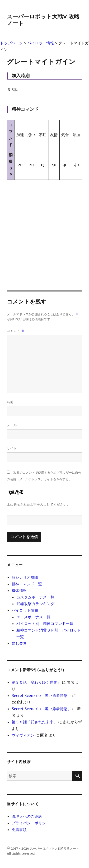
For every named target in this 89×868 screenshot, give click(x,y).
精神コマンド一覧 (27, 584)
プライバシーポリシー (31, 823)
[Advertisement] (44, 231)
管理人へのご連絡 (27, 816)
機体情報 (19, 590)
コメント (16, 331)
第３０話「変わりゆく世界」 (36, 682)
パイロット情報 (25, 610)
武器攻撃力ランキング (35, 604)
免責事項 (19, 830)
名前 (10, 402)
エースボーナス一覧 (33, 617)
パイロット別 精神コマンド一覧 (45, 624)
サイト (12, 448)
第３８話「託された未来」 (34, 722)
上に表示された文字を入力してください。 (38, 504)
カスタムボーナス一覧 (35, 597)
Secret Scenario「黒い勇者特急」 (41, 695)
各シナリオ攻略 (25, 577)
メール (12, 425)
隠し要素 (19, 643)
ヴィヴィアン (23, 735)
